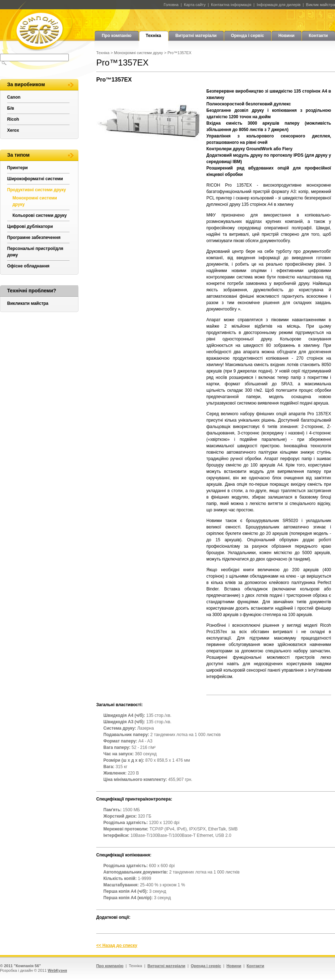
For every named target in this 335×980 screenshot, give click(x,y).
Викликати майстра (28, 303)
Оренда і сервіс (248, 36)
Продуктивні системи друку (37, 190)
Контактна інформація (231, 5)
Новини (286, 36)
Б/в (11, 108)
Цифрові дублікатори (30, 226)
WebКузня (57, 970)
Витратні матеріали (196, 36)
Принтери (17, 168)
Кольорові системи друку (40, 215)
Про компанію (116, 36)
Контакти (318, 36)
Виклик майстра (321, 5)
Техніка (153, 36)
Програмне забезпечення (34, 238)
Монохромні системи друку (139, 53)
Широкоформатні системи (35, 179)
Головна (171, 5)
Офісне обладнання (28, 266)
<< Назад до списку (117, 945)
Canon (14, 97)
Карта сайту (195, 5)
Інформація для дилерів (279, 5)
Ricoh (13, 119)
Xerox (13, 130)
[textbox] (34, 58)
